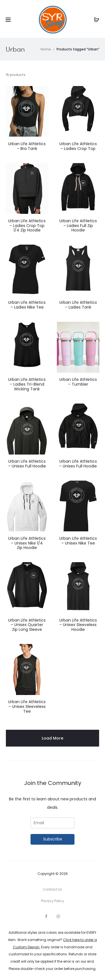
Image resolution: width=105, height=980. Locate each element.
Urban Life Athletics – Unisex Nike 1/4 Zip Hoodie (27, 543)
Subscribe (53, 839)
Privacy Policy (53, 901)
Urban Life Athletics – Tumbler (78, 382)
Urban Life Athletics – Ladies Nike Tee (27, 305)
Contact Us (53, 889)
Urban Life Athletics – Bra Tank (27, 146)
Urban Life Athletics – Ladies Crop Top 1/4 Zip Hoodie (27, 226)
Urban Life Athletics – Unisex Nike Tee (78, 541)
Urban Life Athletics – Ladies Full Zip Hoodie (78, 226)
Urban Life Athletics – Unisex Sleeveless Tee (27, 706)
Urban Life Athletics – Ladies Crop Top (78, 146)
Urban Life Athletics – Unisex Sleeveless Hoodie (78, 625)
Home (46, 49)
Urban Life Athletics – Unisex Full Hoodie (27, 464)
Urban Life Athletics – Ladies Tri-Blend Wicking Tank (27, 384)
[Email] (53, 823)
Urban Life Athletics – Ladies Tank (78, 305)
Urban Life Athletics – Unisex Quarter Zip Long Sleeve (27, 625)
